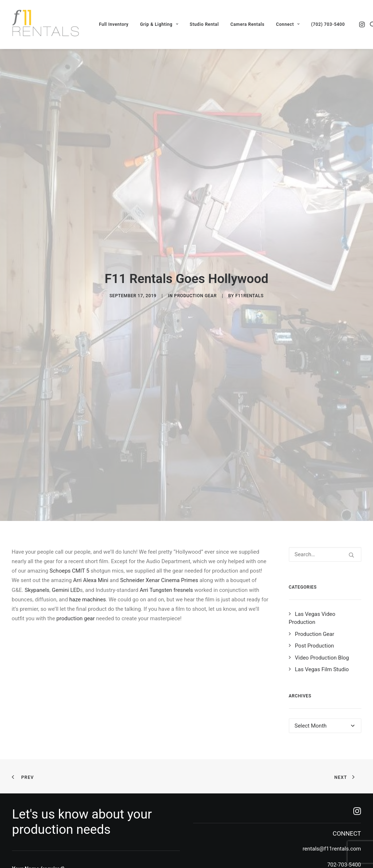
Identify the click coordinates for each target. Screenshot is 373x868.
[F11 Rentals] (46, 24)
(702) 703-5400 (328, 24)
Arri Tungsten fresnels (166, 487)
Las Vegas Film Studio (322, 567)
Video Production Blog (322, 555)
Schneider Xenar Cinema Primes (159, 478)
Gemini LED (66, 487)
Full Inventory (114, 24)
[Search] (325, 451)
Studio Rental (204, 24)
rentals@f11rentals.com (332, 746)
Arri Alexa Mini (91, 478)
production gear (76, 516)
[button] (363, 24)
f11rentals (250, 244)
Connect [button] (288, 24)
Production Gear (195, 244)
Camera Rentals (247, 24)
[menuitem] (114, 24)
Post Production (315, 543)
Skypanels (37, 487)
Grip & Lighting (159, 24)
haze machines (87, 497)
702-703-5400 (344, 762)
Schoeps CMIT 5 (69, 468)
